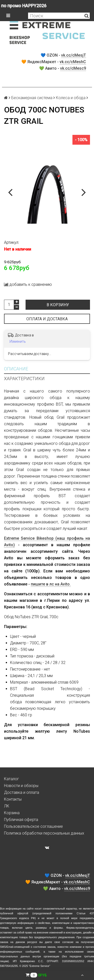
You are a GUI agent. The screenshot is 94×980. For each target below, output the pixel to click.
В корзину (58, 305)
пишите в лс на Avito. (51, 584)
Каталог (12, 779)
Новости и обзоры (21, 786)
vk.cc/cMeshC (73, 62)
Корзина (12, 813)
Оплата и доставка (47, 319)
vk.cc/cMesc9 (73, 68)
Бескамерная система (32, 98)
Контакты (13, 799)
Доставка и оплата (22, 792)
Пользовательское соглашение (33, 826)
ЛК (7, 806)
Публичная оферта (21, 820)
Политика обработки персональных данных (44, 833)
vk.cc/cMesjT (74, 55)
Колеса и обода (71, 98)
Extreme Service (39, 966)
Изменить (18, 341)
